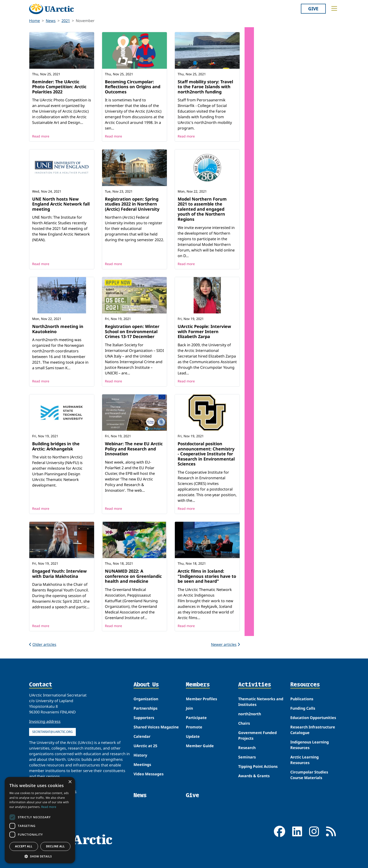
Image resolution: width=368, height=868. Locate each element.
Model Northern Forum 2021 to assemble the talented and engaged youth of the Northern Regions (202, 209)
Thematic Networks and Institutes (261, 702)
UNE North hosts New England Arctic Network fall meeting (61, 204)
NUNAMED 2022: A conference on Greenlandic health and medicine (133, 576)
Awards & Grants (254, 776)
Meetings (142, 765)
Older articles (43, 644)
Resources (305, 685)
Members (198, 685)
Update (193, 736)
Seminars (247, 757)
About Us (146, 685)
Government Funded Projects (257, 735)
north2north (250, 714)
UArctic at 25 (145, 746)
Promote (194, 727)
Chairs (244, 723)
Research (247, 748)
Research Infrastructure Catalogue (313, 730)
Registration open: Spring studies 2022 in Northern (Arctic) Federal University (132, 204)
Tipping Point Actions (258, 766)
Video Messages (149, 774)
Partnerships (146, 708)
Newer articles (225, 644)
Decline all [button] (55, 846)
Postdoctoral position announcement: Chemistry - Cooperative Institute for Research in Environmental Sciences (206, 454)
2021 (66, 21)
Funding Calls (303, 708)
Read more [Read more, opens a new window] (49, 807)
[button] (40, 856)
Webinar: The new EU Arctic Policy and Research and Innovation (134, 449)
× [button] (70, 782)
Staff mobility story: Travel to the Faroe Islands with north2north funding (205, 87)
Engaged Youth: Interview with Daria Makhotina (59, 574)
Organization (146, 699)
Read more (41, 136)
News (51, 21)
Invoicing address (45, 721)
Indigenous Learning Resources (310, 745)
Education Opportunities (313, 718)
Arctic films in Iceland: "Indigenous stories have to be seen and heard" (207, 576)
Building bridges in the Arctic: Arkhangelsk (56, 446)
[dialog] (40, 820)
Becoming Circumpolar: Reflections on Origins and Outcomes (133, 87)
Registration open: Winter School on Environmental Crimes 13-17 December (132, 331)
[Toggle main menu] (334, 8)
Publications (302, 699)
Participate (196, 718)
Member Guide (200, 746)
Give (313, 9)
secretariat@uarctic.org (52, 732)
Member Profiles (201, 699)
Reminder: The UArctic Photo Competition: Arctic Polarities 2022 (59, 87)
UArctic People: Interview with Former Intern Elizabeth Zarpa (204, 331)
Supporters (144, 718)
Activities (255, 685)
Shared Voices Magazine (156, 727)
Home (34, 21)
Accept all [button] (24, 846)
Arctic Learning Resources (305, 760)
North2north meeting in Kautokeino (58, 329)
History (140, 755)
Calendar (142, 736)
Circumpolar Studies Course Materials (309, 775)
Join (189, 708)
